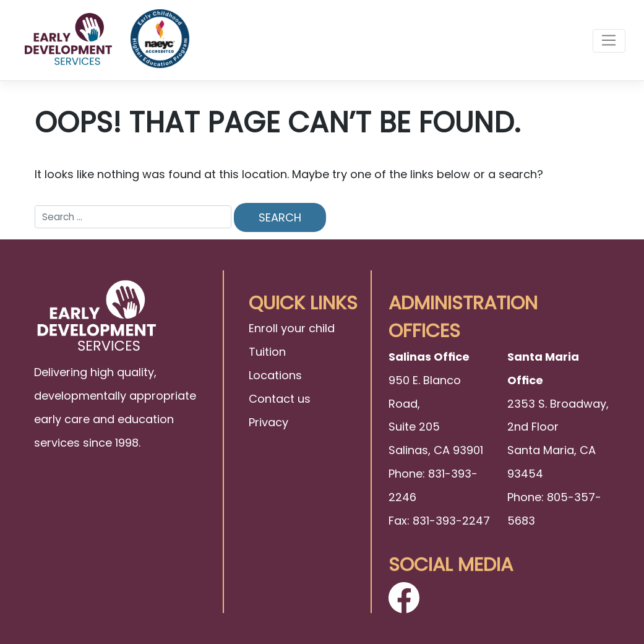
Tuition (267, 352)
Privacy (268, 422)
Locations (275, 375)
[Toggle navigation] (609, 41)
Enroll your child (292, 328)
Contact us (280, 399)
